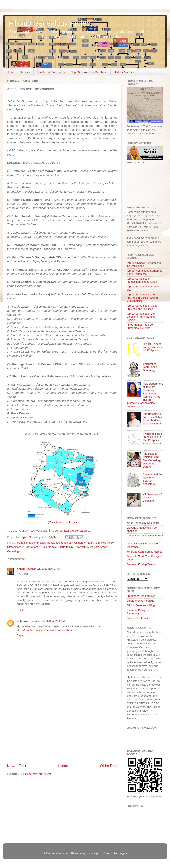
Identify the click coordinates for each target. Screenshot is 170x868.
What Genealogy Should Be (143, 523)
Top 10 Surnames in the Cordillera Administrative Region (141, 317)
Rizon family (82, 547)
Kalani (21, 569)
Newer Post (17, 766)
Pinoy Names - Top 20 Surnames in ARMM (140, 326)
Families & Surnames (51, 72)
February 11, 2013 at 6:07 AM (43, 569)
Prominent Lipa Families (141, 596)
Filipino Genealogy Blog (141, 605)
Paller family (49, 547)
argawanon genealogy (60, 543)
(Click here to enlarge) (62, 522)
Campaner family (84, 543)
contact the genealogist (75, 531)
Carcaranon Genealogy (140, 601)
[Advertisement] (62, 730)
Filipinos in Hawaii (137, 618)
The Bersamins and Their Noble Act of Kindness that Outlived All (152, 419)
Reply (20, 609)
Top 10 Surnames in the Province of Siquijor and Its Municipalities (142, 298)
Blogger (122, 853)
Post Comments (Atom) (37, 774)
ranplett (97, 853)
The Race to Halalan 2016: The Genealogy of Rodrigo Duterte (152, 460)
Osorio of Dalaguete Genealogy (138, 612)
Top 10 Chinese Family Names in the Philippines (153, 347)
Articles (26, 72)
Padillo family (33, 547)
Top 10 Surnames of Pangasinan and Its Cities (142, 280)
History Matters (124, 72)
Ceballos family (105, 543)
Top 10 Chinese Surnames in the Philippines (144, 264)
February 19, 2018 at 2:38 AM (47, 621)
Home (11, 72)
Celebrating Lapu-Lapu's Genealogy (150, 367)
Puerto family (65, 547)
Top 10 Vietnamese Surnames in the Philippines (144, 272)
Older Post (109, 766)
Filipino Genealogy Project (50, 23)
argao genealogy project (31, 543)
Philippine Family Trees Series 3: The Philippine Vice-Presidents (153, 439)
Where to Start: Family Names (144, 552)
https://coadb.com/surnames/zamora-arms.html (44, 630)
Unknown (23, 621)
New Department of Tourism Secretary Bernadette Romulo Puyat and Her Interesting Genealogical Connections (145, 395)
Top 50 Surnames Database (89, 72)
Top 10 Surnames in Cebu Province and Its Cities (142, 307)
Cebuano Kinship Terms (141, 564)
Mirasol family (15, 547)
